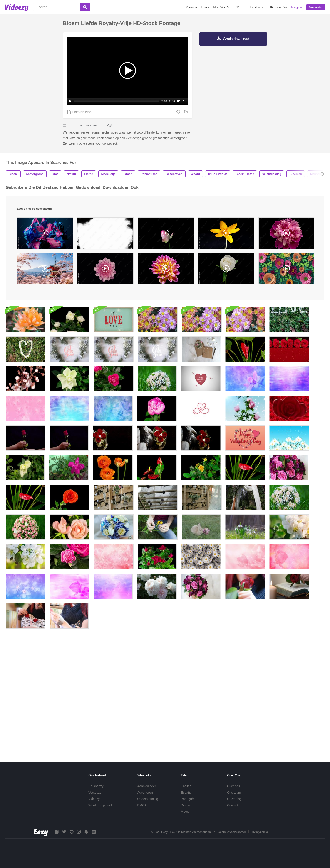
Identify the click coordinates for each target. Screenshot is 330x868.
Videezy (94, 799)
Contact (233, 805)
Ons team (234, 793)
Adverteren (145, 793)
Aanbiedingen (147, 786)
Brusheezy (96, 786)
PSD (237, 7)
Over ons (234, 786)
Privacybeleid (259, 832)
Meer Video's (221, 7)
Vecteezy (95, 793)
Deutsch (187, 805)
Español (187, 793)
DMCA (142, 805)
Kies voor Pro (278, 7)
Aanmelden (316, 7)
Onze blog (234, 799)
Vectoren (191, 7)
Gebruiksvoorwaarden (232, 832)
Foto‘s (205, 7)
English (186, 786)
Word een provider (101, 805)
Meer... (186, 812)
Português (188, 799)
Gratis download (236, 39)
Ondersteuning (148, 799)
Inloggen (296, 7)
